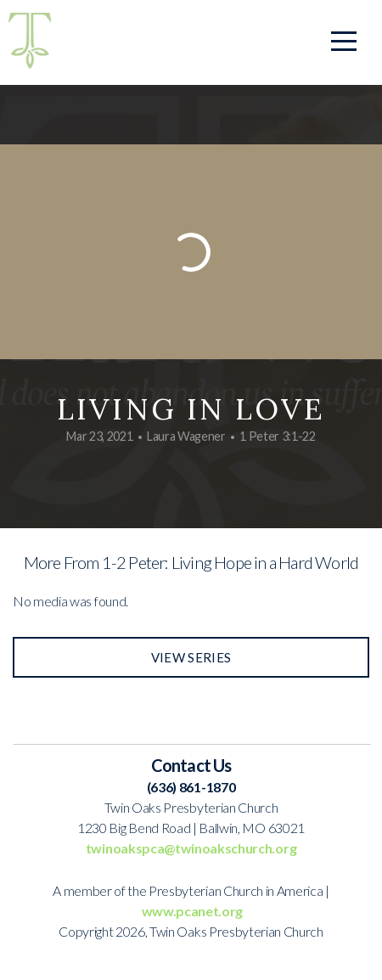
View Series (191, 657)
